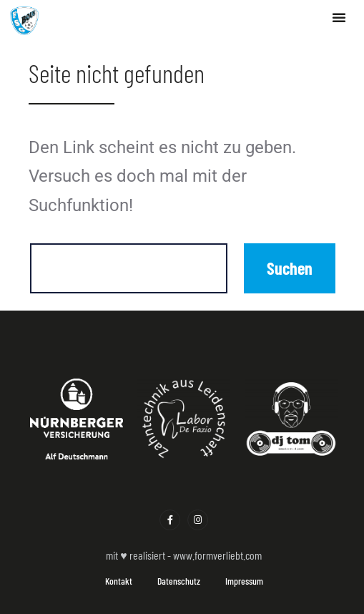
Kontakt (119, 581)
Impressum (244, 581)
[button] (339, 17)
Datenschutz (179, 581)
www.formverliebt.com (217, 555)
